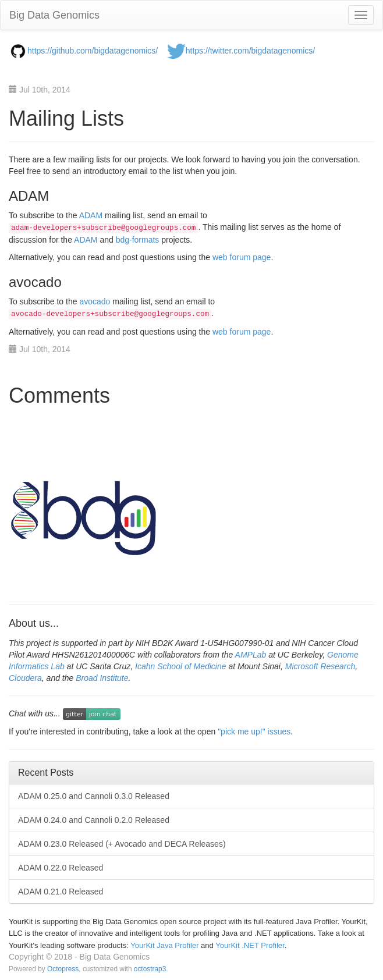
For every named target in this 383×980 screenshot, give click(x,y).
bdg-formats (138, 240)
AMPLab (251, 655)
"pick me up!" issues (254, 732)
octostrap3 (150, 969)
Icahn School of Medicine (180, 666)
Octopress (63, 969)
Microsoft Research (320, 666)
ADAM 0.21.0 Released (61, 892)
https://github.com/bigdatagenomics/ (93, 51)
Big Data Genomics (54, 15)
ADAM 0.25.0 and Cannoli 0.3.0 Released (94, 796)
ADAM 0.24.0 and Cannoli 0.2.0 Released (94, 820)
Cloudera (25, 678)
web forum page (242, 257)
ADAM (91, 215)
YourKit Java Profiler (164, 945)
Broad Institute (102, 678)
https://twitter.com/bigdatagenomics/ (251, 51)
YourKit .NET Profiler (250, 945)
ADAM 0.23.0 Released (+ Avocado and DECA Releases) (122, 844)
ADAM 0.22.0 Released (61, 868)
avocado (95, 301)
